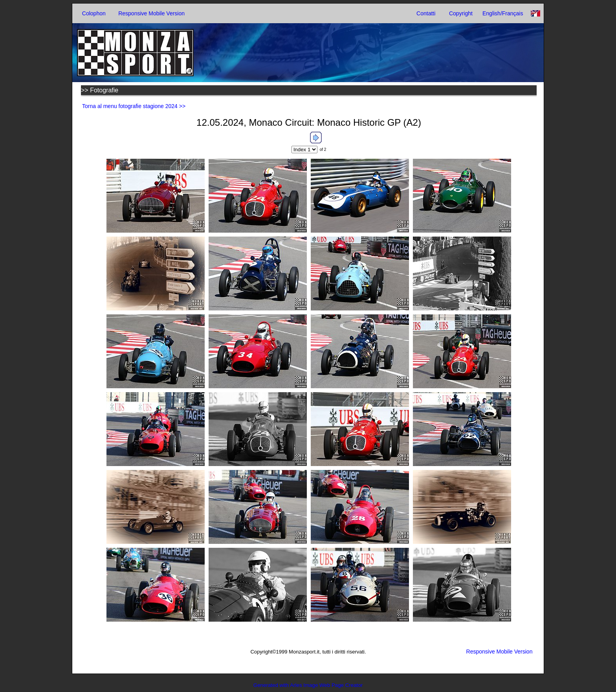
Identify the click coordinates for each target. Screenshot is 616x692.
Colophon (94, 13)
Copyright (461, 13)
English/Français (503, 13)
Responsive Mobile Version (151, 13)
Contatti (426, 13)
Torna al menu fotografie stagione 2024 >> (134, 106)
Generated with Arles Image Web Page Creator (308, 685)
